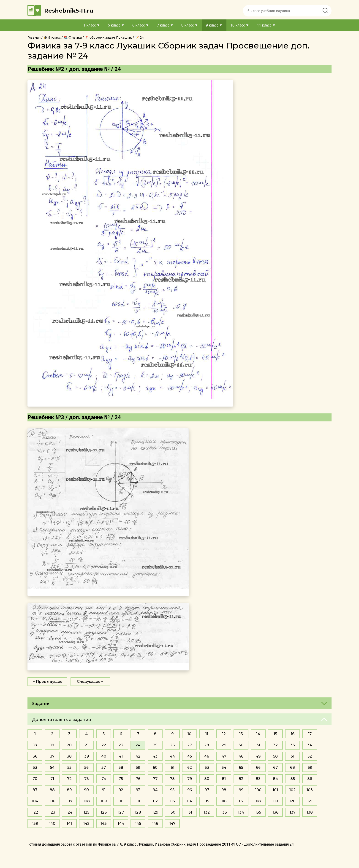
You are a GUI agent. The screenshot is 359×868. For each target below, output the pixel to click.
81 (224, 779)
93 (138, 790)
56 (86, 768)
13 (241, 734)
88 (52, 790)
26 (172, 745)
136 (275, 812)
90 (86, 790)
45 (190, 756)
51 (292, 756)
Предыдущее (49, 682)
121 (310, 801)
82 (241, 779)
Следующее (89, 682)
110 (121, 801)
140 (52, 824)
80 (207, 779)
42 (138, 756)
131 (190, 812)
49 (258, 756)
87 (35, 790)
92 (121, 790)
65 (241, 768)
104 (35, 801)
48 (241, 756)
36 (35, 756)
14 (258, 734)
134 (241, 812)
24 (138, 745)
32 (275, 745)
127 (121, 812)
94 (155, 790)
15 (275, 734)
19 (52, 745)
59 (138, 768)
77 (155, 779)
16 (293, 734)
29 (224, 745)
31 (258, 745)
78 (172, 779)
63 (207, 768)
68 (292, 768)
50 (275, 756)
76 (138, 779)
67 (275, 768)
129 (155, 812)
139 (35, 824)
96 (190, 790)
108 (87, 801)
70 (35, 779)
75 (121, 779)
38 (69, 756)
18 (35, 745)
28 (207, 745)
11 (207, 734)
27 (190, 745)
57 (104, 768)
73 (87, 779)
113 (172, 801)
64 (224, 768)
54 (52, 768)
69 (310, 768)
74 (104, 779)
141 (69, 824)
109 (104, 801)
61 (172, 768)
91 (104, 790)
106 (52, 801)
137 (293, 812)
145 (138, 824)
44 (172, 756)
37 (52, 756)
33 (293, 745)
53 (35, 768)
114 (189, 801)
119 (275, 801)
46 (207, 756)
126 (104, 812)
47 (224, 756)
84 (275, 779)
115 (207, 801)
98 (224, 790)
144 (121, 824)
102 (292, 790)
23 (121, 745)
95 (172, 790)
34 (310, 745)
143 (104, 824)
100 (258, 790)
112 (155, 801)
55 (69, 768)
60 (155, 768)
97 (207, 790)
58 (121, 768)
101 (275, 790)
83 (258, 779)
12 (224, 734)
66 (258, 768)
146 (155, 824)
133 (224, 812)
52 (310, 756)
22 (104, 745)
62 (190, 768)
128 (138, 812)
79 (190, 779)
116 (224, 801)
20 (69, 745)
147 (172, 824)
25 (155, 745)
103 (310, 790)
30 (241, 745)
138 (310, 812)
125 (86, 812)
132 (207, 812)
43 (155, 756)
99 (241, 790)
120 (292, 801)
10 (189, 734)
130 (172, 812)
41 (121, 756)
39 (87, 756)
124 (69, 812)
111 (138, 801)
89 (69, 790)
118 (258, 801)
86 (310, 779)
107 (69, 801)
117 (241, 801)
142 (86, 824)
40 (104, 756)
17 (310, 734)
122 (35, 812)
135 (258, 812)
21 (87, 745)
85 (293, 779)
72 (69, 779)
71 (52, 779)
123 (52, 812)
